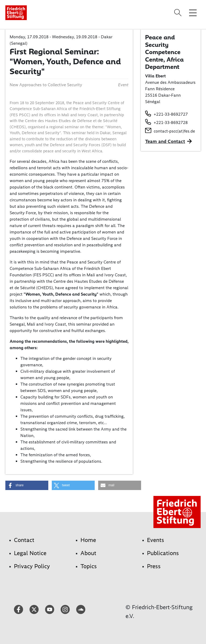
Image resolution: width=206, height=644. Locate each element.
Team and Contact (165, 141)
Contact (24, 540)
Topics (89, 566)
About (88, 553)
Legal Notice (30, 553)
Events (156, 540)
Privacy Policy (32, 566)
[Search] (179, 13)
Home (88, 540)
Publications (163, 553)
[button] (27, 485)
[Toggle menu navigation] (193, 13)
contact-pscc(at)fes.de (174, 131)
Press (154, 566)
